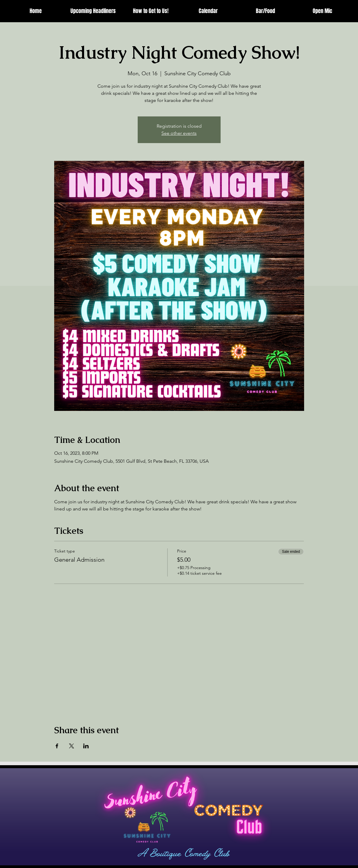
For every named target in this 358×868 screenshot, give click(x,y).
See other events (179, 133)
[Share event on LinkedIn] (86, 746)
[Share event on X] (72, 746)
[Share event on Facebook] (57, 746)
